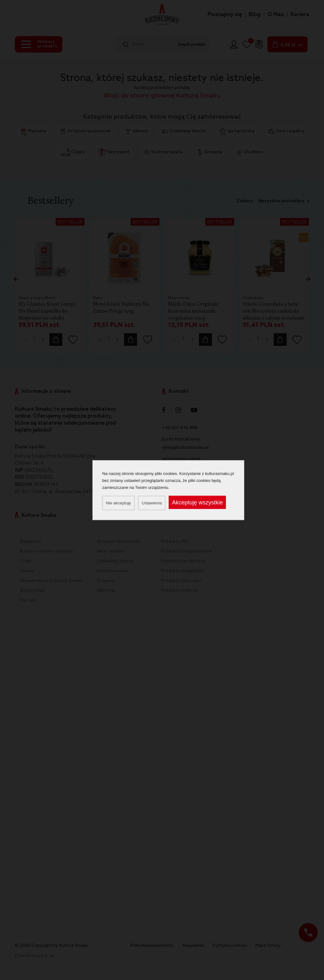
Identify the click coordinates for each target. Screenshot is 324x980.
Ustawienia (152, 503)
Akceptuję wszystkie (197, 502)
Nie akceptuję (118, 503)
